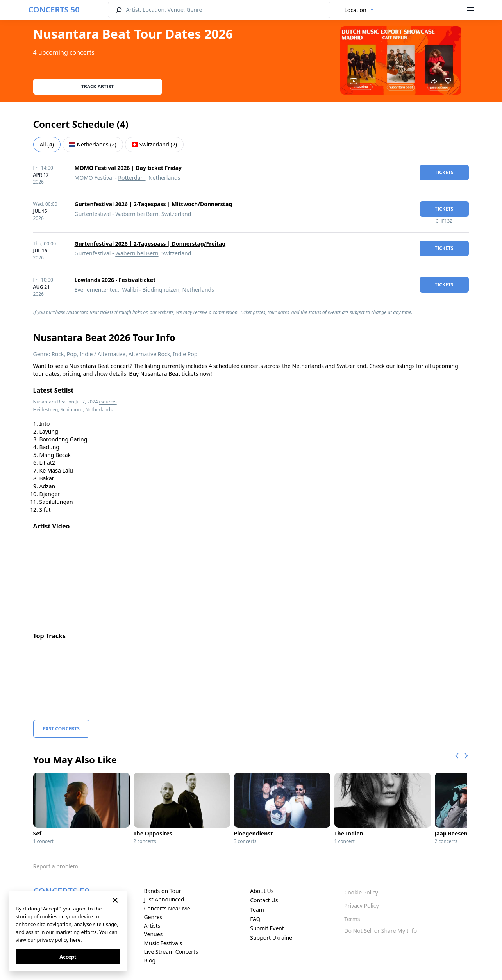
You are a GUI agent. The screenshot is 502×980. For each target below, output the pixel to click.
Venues (153, 934)
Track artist (97, 87)
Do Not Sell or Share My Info (381, 931)
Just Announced (164, 899)
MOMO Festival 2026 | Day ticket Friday (128, 168)
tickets (444, 172)
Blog (150, 960)
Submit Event (267, 928)
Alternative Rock (149, 354)
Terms (352, 919)
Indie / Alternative (103, 354)
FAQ (255, 919)
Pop (72, 354)
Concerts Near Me (167, 908)
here (75, 940)
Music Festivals (163, 943)
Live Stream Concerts (171, 952)
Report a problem (56, 866)
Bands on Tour (162, 891)
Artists (152, 926)
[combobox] (359, 10)
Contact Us (264, 900)
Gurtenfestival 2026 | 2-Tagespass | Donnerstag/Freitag (150, 244)
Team (257, 909)
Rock (58, 354)
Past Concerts (61, 729)
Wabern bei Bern (137, 214)
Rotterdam (132, 178)
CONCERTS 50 (54, 10)
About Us (262, 891)
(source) (108, 402)
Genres (153, 917)
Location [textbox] (356, 10)
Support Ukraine (271, 938)
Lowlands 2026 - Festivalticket (115, 280)
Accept (68, 957)
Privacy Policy (361, 906)
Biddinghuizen (161, 290)
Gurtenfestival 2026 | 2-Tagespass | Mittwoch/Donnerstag (154, 204)
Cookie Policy (361, 892)
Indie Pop (185, 354)
